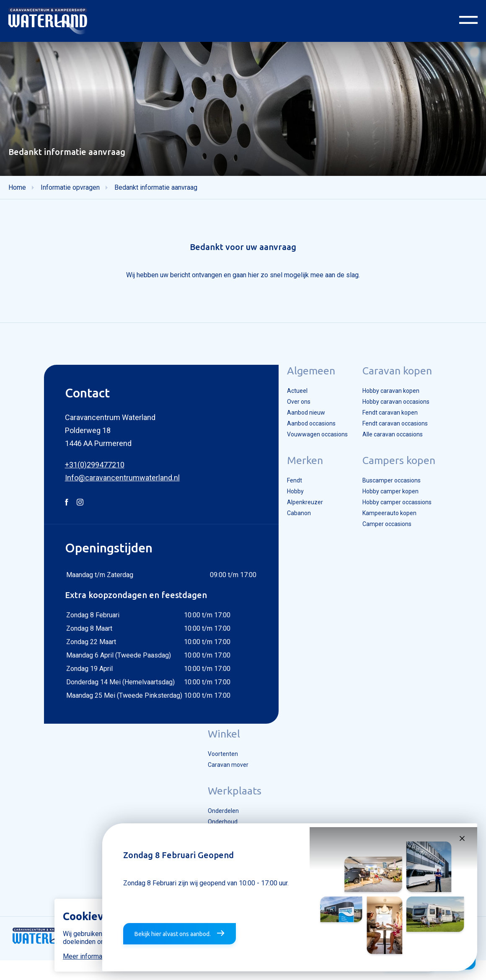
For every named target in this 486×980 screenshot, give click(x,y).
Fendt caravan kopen (391, 428)
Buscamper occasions (393, 498)
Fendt (287, 498)
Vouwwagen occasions (312, 451)
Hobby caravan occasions (398, 416)
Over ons (292, 416)
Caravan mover (226, 780)
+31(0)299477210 (87, 478)
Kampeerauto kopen (391, 533)
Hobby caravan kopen (392, 404)
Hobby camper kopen (392, 510)
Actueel (290, 404)
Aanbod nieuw (299, 428)
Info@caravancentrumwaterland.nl (114, 491)
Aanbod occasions (305, 439)
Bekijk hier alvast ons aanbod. (171, 935)
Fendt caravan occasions (397, 439)
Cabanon (292, 533)
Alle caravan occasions (394, 451)
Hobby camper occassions (400, 521)
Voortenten (221, 768)
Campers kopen (398, 477)
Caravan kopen (396, 384)
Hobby (288, 510)
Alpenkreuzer (298, 521)
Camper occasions (388, 545)
